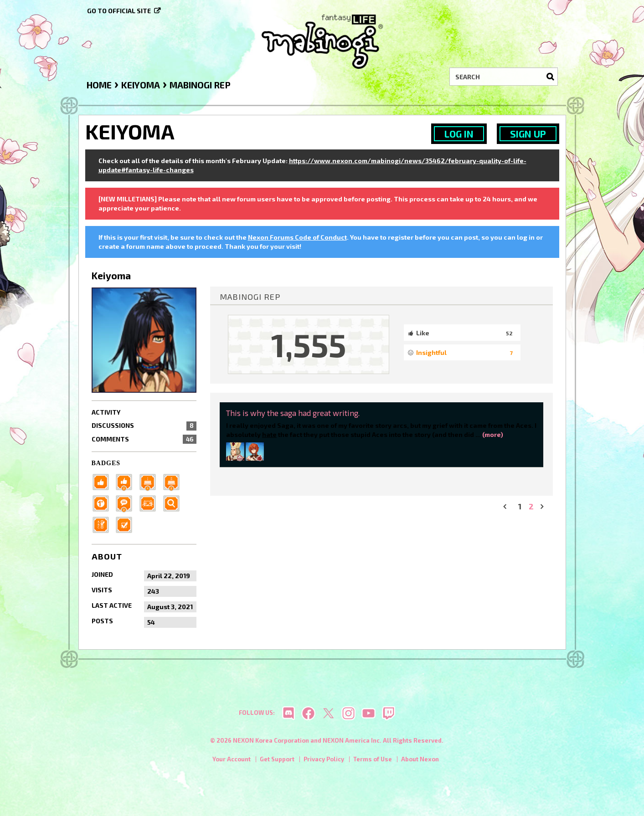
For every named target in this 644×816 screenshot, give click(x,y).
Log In (459, 134)
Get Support (277, 761)
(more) (493, 434)
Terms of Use (373, 761)
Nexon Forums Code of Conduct (297, 237)
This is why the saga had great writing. (293, 413)
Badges (106, 463)
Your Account (232, 761)
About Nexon (420, 761)
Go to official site (119, 11)
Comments (144, 439)
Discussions (144, 426)
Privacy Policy (324, 761)
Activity (106, 412)
